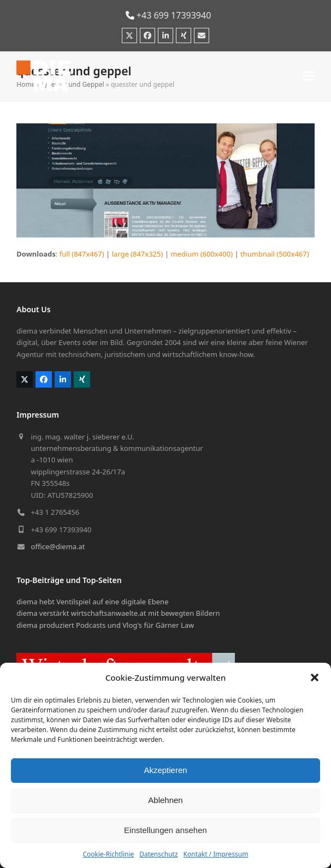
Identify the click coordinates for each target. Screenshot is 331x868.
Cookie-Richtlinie (108, 854)
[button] (315, 677)
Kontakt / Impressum (216, 854)
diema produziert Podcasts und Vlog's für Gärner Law (105, 625)
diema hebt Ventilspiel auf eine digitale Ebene (92, 602)
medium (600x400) (202, 254)
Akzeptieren (165, 770)
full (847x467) (82, 254)
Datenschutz (158, 854)
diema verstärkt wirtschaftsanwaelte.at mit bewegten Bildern (118, 613)
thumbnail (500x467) (275, 254)
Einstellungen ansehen (165, 830)
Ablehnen (165, 800)
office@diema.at (58, 546)
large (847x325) (138, 254)
